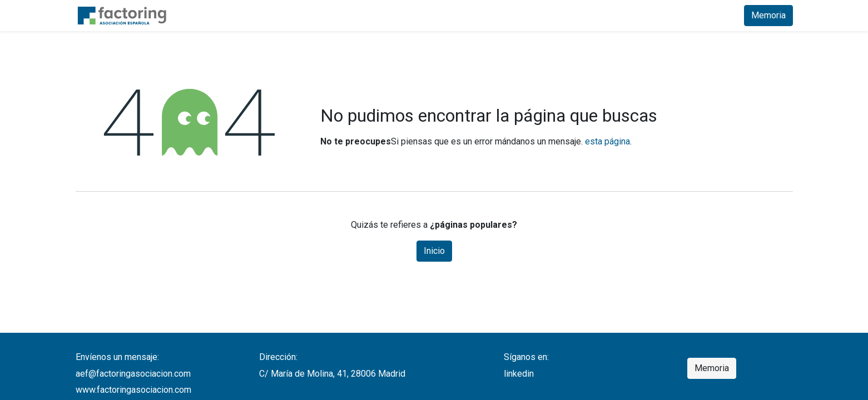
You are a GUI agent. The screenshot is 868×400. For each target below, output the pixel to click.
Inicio (434, 251)
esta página (607, 141)
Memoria (768, 15)
